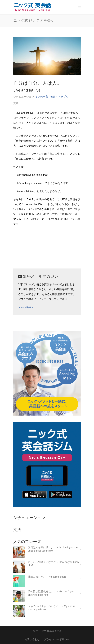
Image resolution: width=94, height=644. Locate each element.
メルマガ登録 (25, 308)
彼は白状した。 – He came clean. (47, 577)
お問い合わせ (32, 639)
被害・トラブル (59, 97)
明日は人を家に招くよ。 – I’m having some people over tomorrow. (53, 549)
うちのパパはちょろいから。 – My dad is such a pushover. (51, 608)
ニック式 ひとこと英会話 (34, 20)
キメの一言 (42, 97)
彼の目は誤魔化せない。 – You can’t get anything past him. (51, 593)
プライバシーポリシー (57, 639)
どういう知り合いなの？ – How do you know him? (54, 564)
